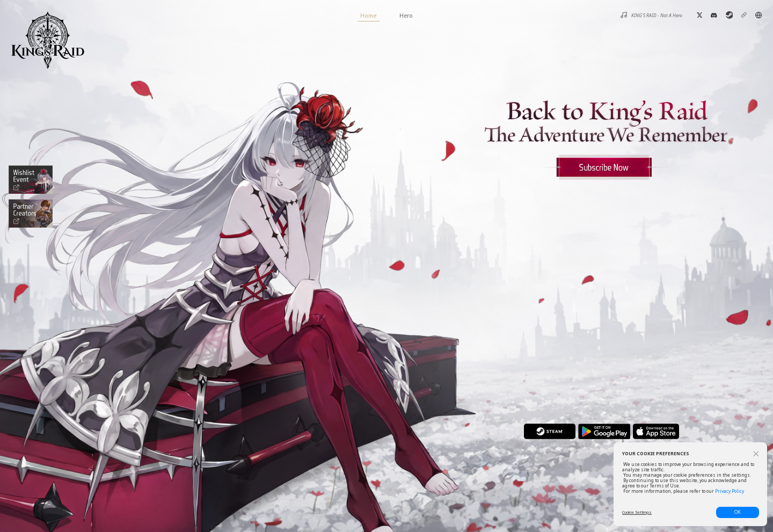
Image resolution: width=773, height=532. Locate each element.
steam (549, 431)
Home (369, 16)
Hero (406, 15)
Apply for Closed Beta (604, 167)
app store (656, 431)
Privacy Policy (730, 491)
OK (738, 512)
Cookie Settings (637, 512)
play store (604, 431)
